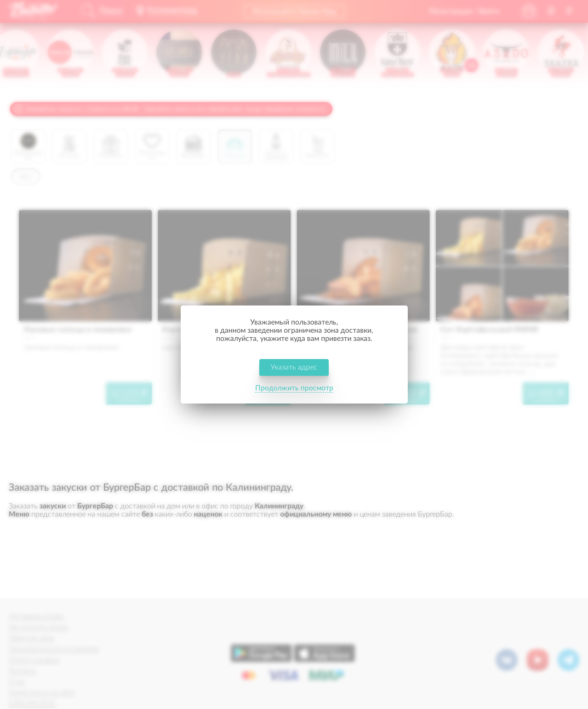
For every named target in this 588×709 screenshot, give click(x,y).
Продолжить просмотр (294, 388)
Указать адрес (294, 367)
